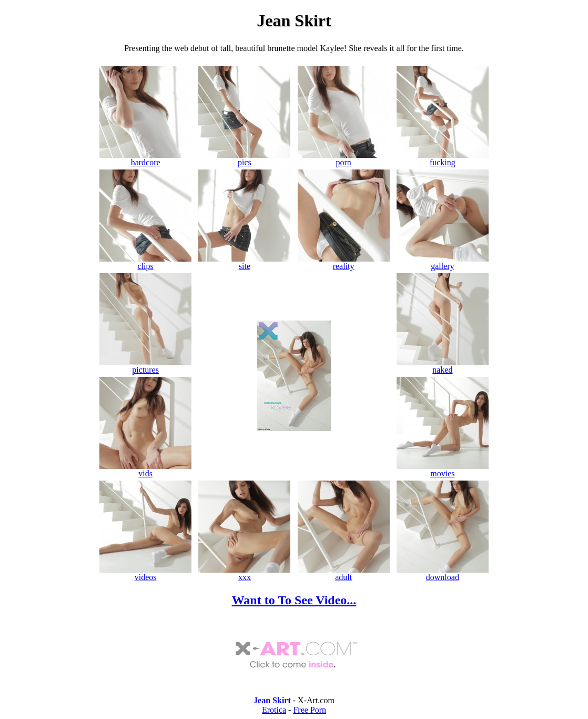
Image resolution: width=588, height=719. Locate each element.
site (244, 262)
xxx (244, 573)
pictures (145, 366)
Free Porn (310, 710)
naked (443, 366)
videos (145, 573)
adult (344, 573)
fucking (443, 159)
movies (443, 470)
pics (244, 159)
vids (145, 470)
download (443, 573)
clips (145, 262)
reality (344, 262)
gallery (443, 262)
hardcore (145, 159)
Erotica (274, 710)
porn (344, 159)
